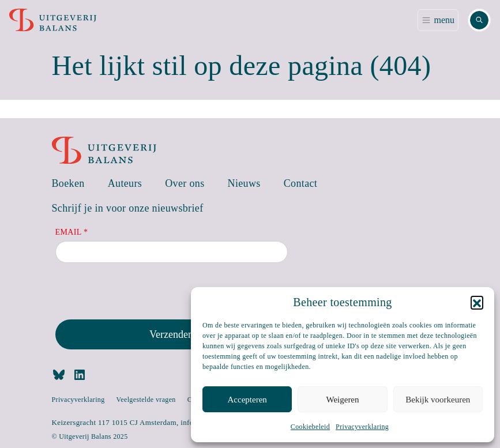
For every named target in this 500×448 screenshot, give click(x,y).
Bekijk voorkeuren (438, 400)
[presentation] (143, 293)
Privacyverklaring (362, 427)
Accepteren (247, 400)
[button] (477, 302)
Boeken (68, 183)
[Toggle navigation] (438, 20)
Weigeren (342, 400)
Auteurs (125, 183)
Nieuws (244, 183)
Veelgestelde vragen (146, 400)
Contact (301, 183)
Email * (72, 232)
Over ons (185, 183)
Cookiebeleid (310, 427)
